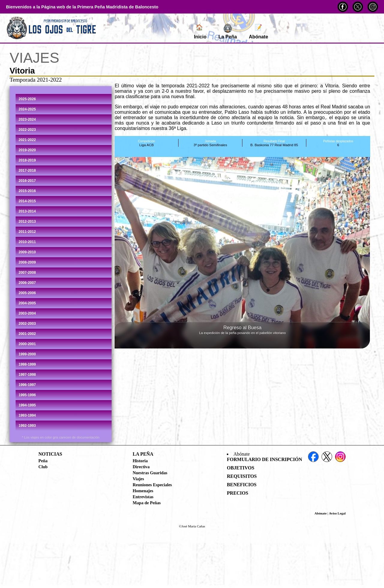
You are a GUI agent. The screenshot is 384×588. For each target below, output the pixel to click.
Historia (140, 461)
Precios (237, 493)
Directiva (141, 467)
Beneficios (242, 485)
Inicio (200, 32)
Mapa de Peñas (147, 503)
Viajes (138, 479)
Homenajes (143, 491)
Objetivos (240, 468)
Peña (43, 461)
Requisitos (242, 476)
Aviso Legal (337, 513)
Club (43, 467)
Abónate (259, 32)
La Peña (228, 32)
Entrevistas (143, 497)
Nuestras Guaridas (150, 473)
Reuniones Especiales (152, 485)
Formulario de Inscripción (264, 459)
